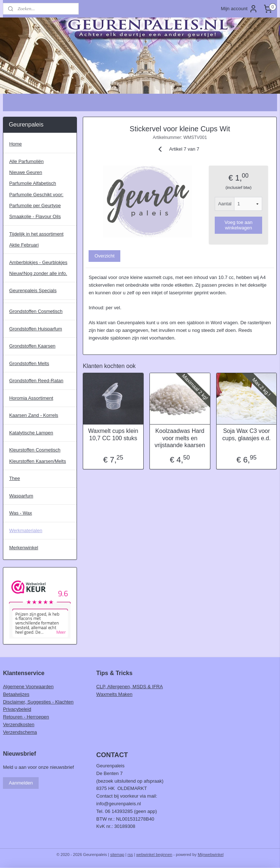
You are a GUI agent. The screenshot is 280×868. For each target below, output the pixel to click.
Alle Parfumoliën (26, 161)
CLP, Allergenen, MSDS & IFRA (130, 687)
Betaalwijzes (16, 694)
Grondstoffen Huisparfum (36, 329)
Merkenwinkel (24, 548)
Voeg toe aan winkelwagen (239, 225)
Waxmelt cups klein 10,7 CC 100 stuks (113, 435)
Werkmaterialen (26, 530)
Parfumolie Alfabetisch (33, 183)
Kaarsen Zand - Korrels (34, 415)
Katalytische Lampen (31, 433)
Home (15, 144)
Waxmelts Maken (114, 694)
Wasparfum (21, 496)
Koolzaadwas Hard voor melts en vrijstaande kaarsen (180, 438)
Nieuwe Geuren (26, 172)
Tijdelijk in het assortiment (36, 234)
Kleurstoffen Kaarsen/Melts (38, 461)
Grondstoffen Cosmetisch (36, 311)
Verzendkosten (19, 724)
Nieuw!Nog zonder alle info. (38, 273)
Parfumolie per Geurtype (35, 206)
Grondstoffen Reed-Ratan (36, 381)
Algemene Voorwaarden (28, 687)
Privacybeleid (17, 709)
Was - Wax (21, 513)
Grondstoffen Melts (29, 363)
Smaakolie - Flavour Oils (35, 216)
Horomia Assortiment (31, 398)
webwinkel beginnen (154, 855)
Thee (15, 478)
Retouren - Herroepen (26, 717)
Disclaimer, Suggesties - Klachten (38, 702)
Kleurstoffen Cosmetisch (35, 450)
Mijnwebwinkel (211, 855)
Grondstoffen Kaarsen (32, 346)
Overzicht (105, 256)
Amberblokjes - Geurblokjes (38, 262)
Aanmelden (21, 783)
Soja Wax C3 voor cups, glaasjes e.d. (247, 435)
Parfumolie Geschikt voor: (36, 195)
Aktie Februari (24, 245)
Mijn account (239, 9)
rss (130, 855)
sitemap (117, 855)
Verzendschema (20, 732)
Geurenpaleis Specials (33, 290)
